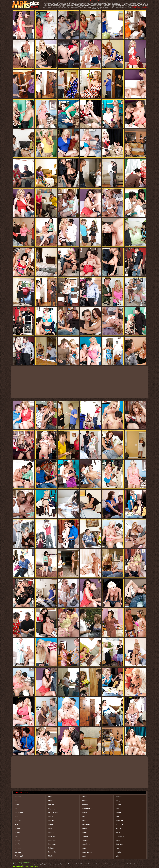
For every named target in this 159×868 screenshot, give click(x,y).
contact (35, 866)
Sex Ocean (146, 7)
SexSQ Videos (136, 7)
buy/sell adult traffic (22, 866)
